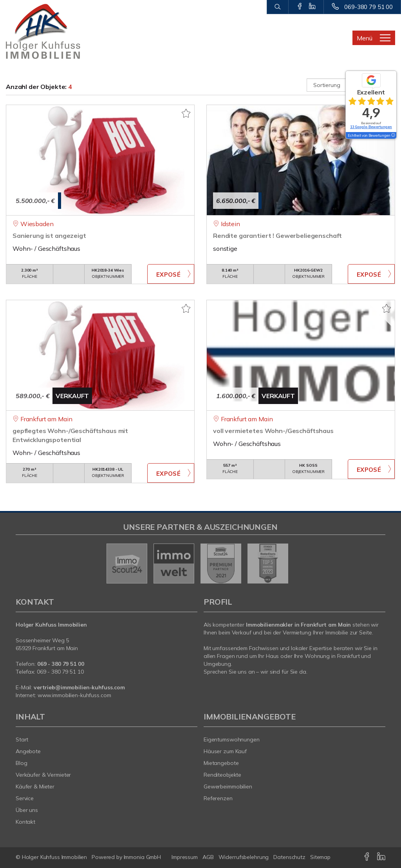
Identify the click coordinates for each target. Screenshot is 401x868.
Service (25, 798)
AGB (208, 857)
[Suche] (277, 7)
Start (22, 739)
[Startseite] (50, 31)
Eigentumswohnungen (232, 739)
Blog (22, 763)
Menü (365, 38)
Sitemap (320, 857)
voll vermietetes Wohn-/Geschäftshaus (273, 431)
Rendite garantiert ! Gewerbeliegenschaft (277, 236)
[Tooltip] (393, 136)
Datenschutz (289, 857)
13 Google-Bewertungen (371, 127)
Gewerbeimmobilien (228, 786)
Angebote (28, 751)
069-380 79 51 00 (368, 7)
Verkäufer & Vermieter (43, 775)
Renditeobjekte (222, 775)
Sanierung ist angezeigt (49, 236)
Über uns (27, 810)
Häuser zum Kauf (225, 751)
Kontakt (25, 822)
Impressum (185, 857)
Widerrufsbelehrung (244, 857)
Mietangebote (221, 763)
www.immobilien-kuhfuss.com (74, 695)
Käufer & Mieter (35, 786)
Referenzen (218, 798)
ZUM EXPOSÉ (171, 274)
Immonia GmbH (143, 857)
